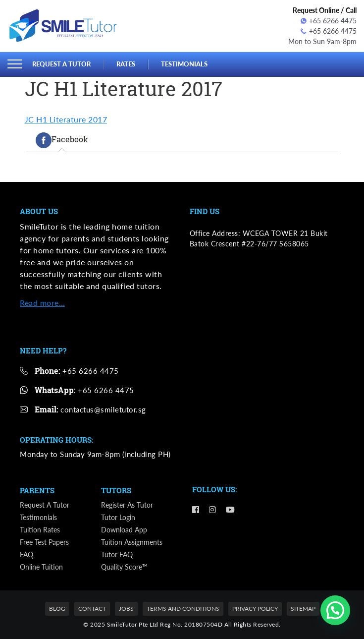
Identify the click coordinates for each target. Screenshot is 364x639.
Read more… (42, 303)
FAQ (26, 554)
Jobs (126, 609)
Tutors (116, 490)
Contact (92, 609)
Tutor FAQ (117, 554)
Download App (124, 530)
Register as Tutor (127, 505)
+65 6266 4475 (329, 21)
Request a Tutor (61, 64)
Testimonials (184, 64)
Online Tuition (41, 567)
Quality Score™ (124, 567)
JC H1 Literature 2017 (66, 119)
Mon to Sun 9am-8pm (322, 41)
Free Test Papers (44, 542)
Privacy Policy (255, 609)
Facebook (62, 140)
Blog (57, 609)
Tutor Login (118, 517)
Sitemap (303, 609)
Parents (37, 490)
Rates (126, 64)
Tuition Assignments (132, 542)
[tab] (62, 140)
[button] (335, 610)
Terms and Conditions (183, 609)
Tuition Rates (40, 530)
